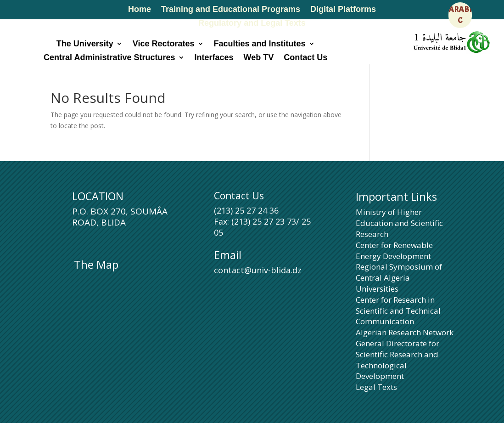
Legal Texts (376, 387)
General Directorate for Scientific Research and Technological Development (398, 360)
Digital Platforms (343, 10)
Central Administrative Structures (109, 58)
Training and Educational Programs (231, 10)
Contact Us (305, 58)
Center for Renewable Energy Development (394, 251)
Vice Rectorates (164, 44)
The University (85, 44)
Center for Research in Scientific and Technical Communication (398, 311)
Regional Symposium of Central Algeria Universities (399, 278)
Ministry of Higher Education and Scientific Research (399, 223)
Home (140, 10)
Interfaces (214, 58)
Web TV (259, 58)
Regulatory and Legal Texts (252, 24)
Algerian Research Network (405, 332)
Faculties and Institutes (260, 44)
